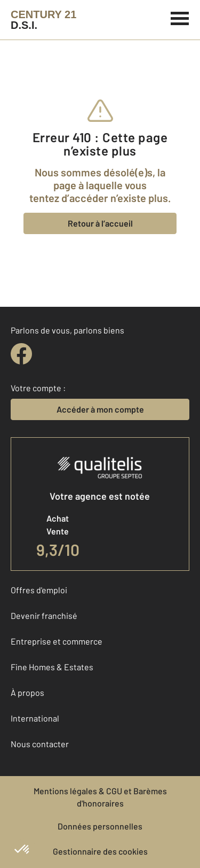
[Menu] (180, 17)
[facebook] (21, 354)
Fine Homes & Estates (52, 667)
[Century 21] (43, 20)
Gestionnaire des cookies (100, 851)
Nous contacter (40, 744)
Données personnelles (100, 826)
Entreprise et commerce (57, 641)
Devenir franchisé (44, 615)
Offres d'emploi (39, 590)
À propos (27, 692)
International (35, 718)
